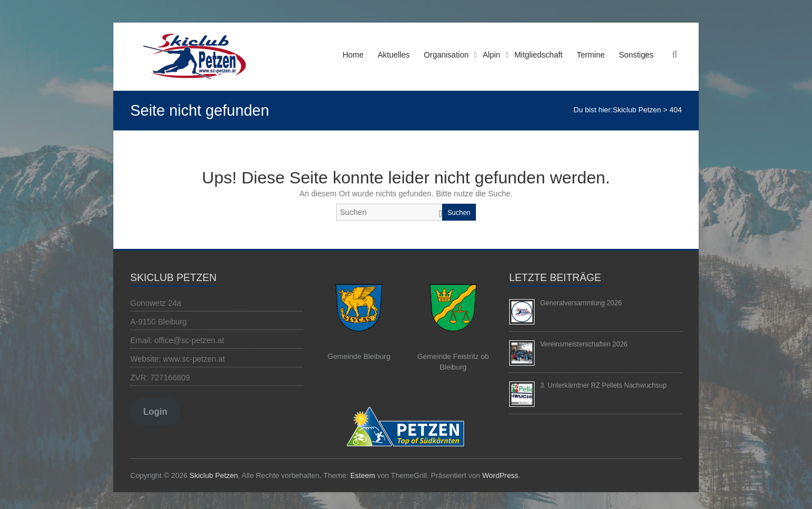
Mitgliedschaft (539, 55)
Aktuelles (394, 55)
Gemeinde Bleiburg (359, 356)
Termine (591, 55)
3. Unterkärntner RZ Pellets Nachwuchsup (603, 385)
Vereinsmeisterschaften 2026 (584, 344)
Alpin (491, 55)
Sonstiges (636, 55)
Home (353, 55)
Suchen (459, 213)
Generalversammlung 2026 (581, 303)
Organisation (446, 55)
